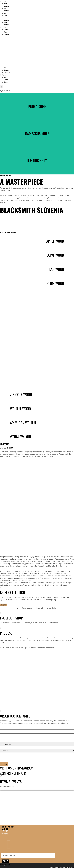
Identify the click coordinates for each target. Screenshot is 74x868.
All (18, 608)
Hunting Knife (40, 608)
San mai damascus (27, 608)
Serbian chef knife (52, 608)
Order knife (8, 441)
